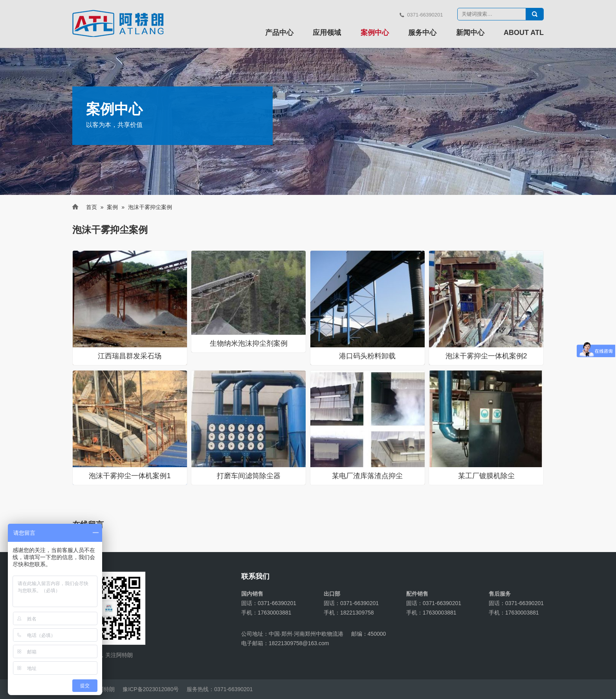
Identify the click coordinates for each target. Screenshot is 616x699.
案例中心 (375, 33)
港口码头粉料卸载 (367, 356)
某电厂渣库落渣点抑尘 (367, 476)
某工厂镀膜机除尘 (486, 476)
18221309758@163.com (299, 643)
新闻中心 (470, 33)
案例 (112, 207)
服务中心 (422, 33)
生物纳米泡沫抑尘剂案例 (249, 343)
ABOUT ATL (524, 33)
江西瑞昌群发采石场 (130, 356)
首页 (92, 207)
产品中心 (279, 33)
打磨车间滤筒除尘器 (249, 476)
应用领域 (327, 33)
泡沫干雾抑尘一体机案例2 (486, 356)
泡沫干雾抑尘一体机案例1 (130, 476)
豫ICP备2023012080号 (151, 689)
